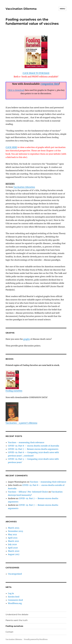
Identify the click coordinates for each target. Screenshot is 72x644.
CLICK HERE (11, 147)
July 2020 (12, 544)
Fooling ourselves (14, 381)
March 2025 (14, 528)
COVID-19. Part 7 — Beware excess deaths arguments (33, 449)
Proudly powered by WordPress (36, 639)
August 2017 (14, 554)
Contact (9, 632)
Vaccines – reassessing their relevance (26, 442)
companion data (50, 84)
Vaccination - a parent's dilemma (21, 413)
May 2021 (12, 534)
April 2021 (13, 538)
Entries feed (14, 597)
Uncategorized (15, 574)
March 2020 (14, 551)
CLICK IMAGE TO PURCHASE (36, 73)
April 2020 (13, 548)
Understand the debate (17, 614)
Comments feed (15, 600)
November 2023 (15, 531)
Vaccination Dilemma (21, 9)
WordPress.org (15, 603)
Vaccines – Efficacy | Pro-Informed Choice (28, 492)
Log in (11, 593)
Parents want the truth (17, 620)
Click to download (16, 90)
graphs (27, 339)
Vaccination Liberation (24, 187)
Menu (62, 9)
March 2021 (13, 541)
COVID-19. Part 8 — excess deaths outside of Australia (34, 446)
